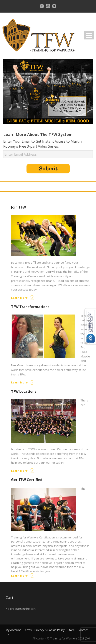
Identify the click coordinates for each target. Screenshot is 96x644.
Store (71, 630)
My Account (13, 630)
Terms (28, 630)
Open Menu (89, 35)
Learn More (23, 298)
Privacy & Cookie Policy (50, 630)
